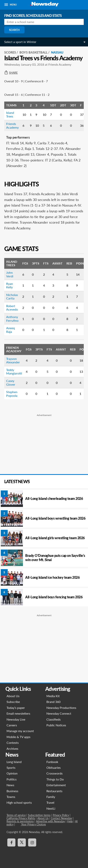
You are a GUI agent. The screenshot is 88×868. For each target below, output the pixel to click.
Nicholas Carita (12, 296)
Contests (13, 743)
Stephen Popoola (12, 394)
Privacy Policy (61, 815)
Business (12, 791)
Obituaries (54, 768)
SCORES (10, 52)
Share (11, 73)
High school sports (19, 802)
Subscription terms (39, 815)
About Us (13, 696)
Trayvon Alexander (13, 360)
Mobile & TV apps (18, 737)
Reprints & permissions (20, 821)
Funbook (52, 762)
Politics (12, 779)
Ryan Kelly (10, 285)
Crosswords (54, 773)
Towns (11, 797)
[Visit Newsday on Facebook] (11, 842)
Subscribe (13, 702)
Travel (50, 802)
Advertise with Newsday (50, 821)
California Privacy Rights (21, 818)
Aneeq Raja (10, 330)
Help (70, 821)
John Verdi (10, 274)
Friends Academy (12, 125)
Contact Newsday (61, 818)
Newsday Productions (61, 708)
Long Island (14, 762)
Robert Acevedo (12, 308)
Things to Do (55, 779)
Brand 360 (53, 702)
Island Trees (10, 114)
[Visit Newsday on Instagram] (32, 842)
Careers (12, 725)
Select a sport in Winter (20, 42)
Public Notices (56, 725)
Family (51, 797)
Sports (11, 768)
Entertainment (56, 785)
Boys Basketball (34, 52)
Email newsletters (18, 713)
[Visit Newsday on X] (22, 842)
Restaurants (54, 791)
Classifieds (54, 719)
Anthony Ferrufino (12, 319)
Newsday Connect (59, 713)
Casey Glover (11, 382)
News (10, 785)
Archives (12, 749)
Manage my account (20, 731)
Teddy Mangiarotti (14, 372)
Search (14, 30)
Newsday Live (16, 719)
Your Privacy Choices (33, 824)
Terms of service (16, 815)
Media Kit (53, 696)
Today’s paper (16, 708)
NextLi (51, 808)
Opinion (12, 773)
